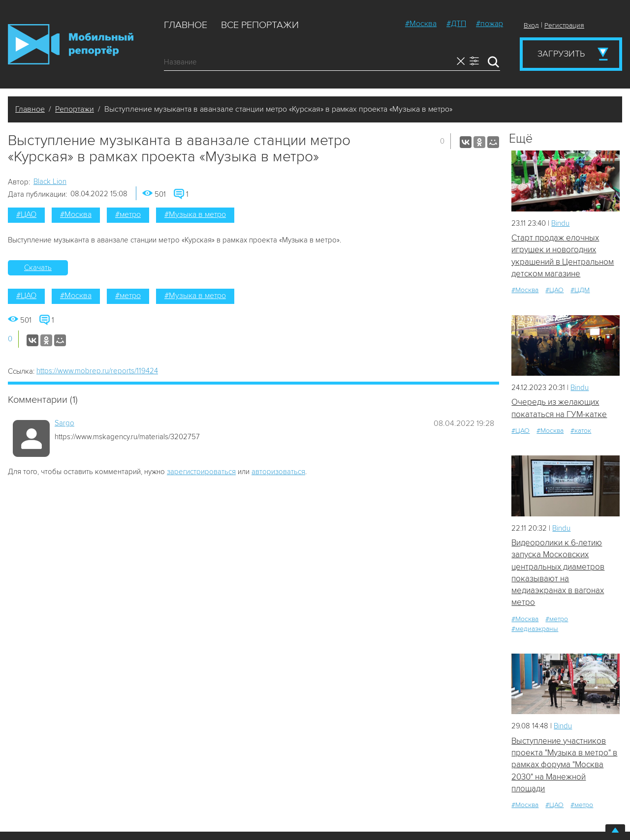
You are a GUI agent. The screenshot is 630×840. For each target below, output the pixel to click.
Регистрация (564, 25)
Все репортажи (260, 25)
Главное (186, 25)
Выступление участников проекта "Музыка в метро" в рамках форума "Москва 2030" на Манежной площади (564, 765)
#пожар (489, 24)
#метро (128, 214)
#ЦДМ (580, 290)
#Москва (421, 24)
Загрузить (561, 54)
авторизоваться (278, 472)
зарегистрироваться (201, 472)
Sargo (64, 423)
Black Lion (50, 181)
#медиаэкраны (535, 629)
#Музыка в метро (195, 214)
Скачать (38, 268)
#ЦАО (26, 214)
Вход (531, 25)
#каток (581, 431)
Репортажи (75, 109)
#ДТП (456, 24)
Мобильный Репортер (71, 44)
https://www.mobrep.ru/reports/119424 (97, 371)
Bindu (560, 223)
